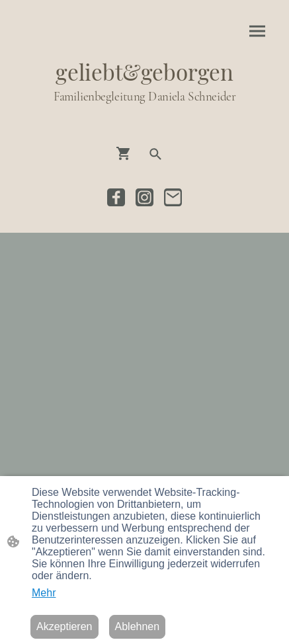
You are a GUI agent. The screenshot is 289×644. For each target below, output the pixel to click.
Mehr (44, 593)
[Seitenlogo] (145, 117)
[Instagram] (144, 197)
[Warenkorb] (126, 153)
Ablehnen (138, 626)
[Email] (173, 197)
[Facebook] (116, 197)
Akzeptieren (64, 626)
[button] (155, 154)
